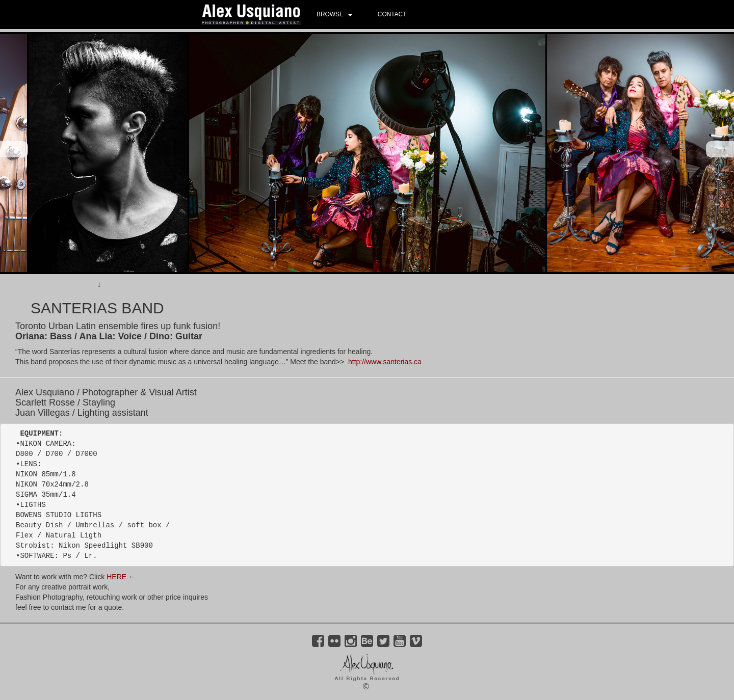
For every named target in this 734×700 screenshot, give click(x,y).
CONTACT (392, 14)
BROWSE (330, 14)
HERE (116, 577)
